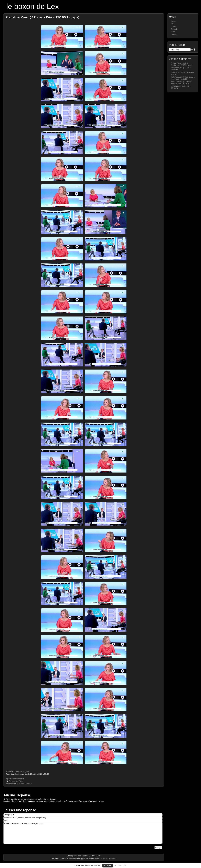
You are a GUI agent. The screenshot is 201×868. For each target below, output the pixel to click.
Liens (173, 32)
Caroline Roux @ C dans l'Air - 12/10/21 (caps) (43, 17)
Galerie (174, 27)
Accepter (108, 865)
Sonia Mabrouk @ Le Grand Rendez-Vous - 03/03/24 (182, 83)
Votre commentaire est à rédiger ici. (83, 835)
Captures (18, 774)
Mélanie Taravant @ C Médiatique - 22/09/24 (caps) (182, 64)
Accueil (174, 21)
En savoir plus (121, 865)
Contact (174, 34)
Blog (173, 24)
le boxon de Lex (33, 6)
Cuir (28, 772)
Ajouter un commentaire (15, 779)
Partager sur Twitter (16, 781)
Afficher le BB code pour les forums (19, 784)
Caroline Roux (20, 772)
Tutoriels (174, 29)
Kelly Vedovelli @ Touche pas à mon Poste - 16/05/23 (183, 78)
